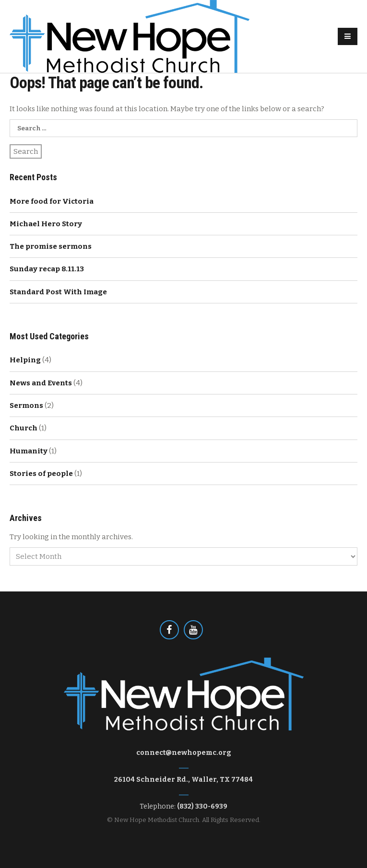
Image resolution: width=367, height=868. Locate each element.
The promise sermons (51, 246)
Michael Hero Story (46, 224)
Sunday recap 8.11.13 (47, 269)
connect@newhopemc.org (184, 753)
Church (24, 428)
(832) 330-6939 (202, 806)
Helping (25, 360)
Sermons (26, 405)
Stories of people (41, 474)
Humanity (29, 451)
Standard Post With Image (58, 292)
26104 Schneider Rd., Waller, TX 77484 (183, 780)
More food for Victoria (52, 201)
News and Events (41, 383)
